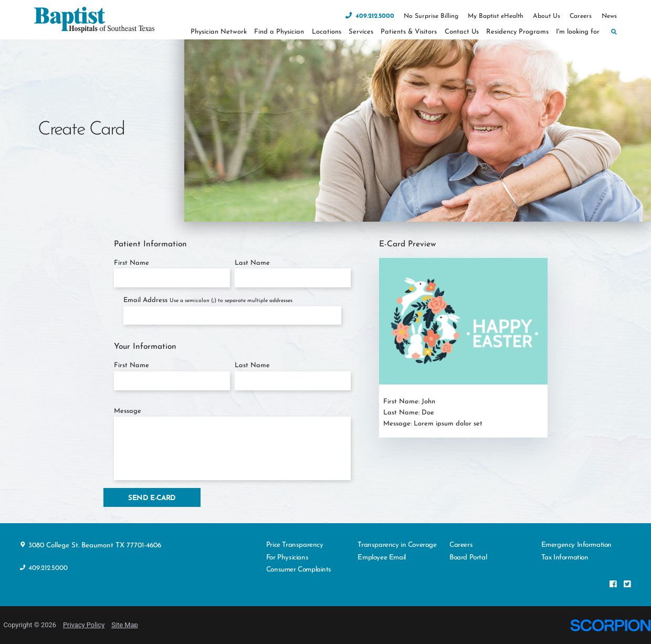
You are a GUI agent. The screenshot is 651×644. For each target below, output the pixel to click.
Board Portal (468, 558)
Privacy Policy (84, 625)
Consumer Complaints (299, 570)
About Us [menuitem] (547, 16)
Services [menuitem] (361, 32)
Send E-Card (152, 498)
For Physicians (287, 558)
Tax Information (565, 558)
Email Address (208, 300)
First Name (132, 263)
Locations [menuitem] (327, 32)
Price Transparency (295, 545)
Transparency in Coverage (397, 545)
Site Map (125, 625)
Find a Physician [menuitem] (279, 32)
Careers (461, 545)
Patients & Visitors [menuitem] (409, 32)
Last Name (252, 263)
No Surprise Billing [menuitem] (431, 16)
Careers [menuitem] (581, 16)
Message (128, 411)
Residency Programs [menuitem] (517, 32)
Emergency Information (576, 545)
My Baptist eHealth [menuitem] (496, 16)
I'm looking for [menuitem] (578, 32)
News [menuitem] (609, 16)
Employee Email (381, 558)
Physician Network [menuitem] (219, 32)
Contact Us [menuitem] (462, 32)
